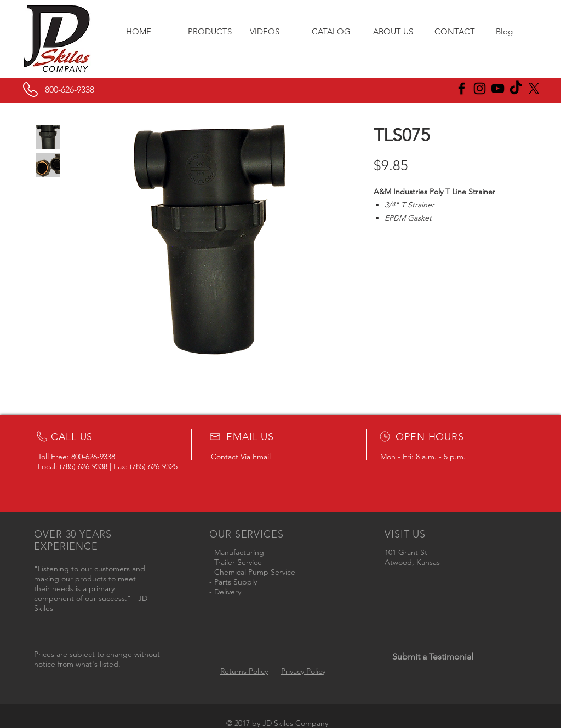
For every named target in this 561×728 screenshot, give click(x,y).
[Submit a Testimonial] (433, 657)
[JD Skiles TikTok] (516, 88)
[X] (534, 88)
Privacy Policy (303, 671)
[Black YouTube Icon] (498, 88)
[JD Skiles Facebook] (462, 88)
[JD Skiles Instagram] (480, 88)
